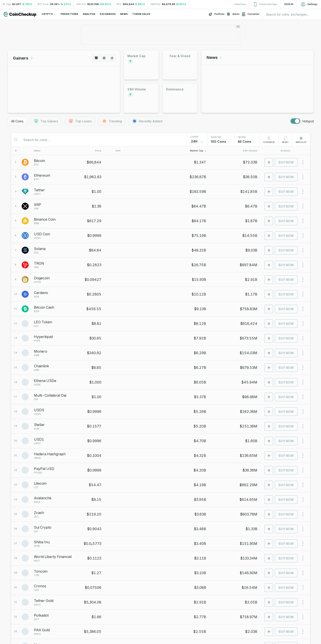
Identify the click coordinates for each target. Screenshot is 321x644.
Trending (112, 121)
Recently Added (147, 121)
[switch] (295, 121)
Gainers (23, 58)
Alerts (233, 14)
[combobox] (221, 142)
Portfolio (216, 14)
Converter (250, 14)
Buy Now (286, 162)
